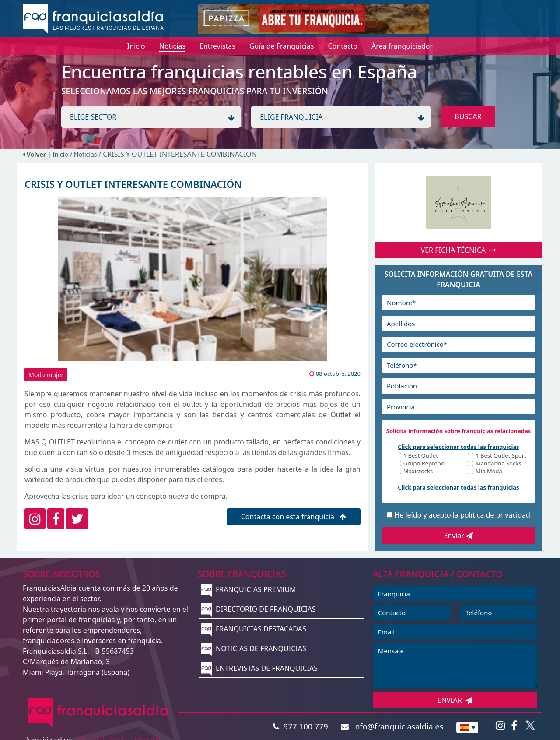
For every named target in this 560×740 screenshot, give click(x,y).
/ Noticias (84, 154)
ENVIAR (455, 700)
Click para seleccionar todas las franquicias (458, 447)
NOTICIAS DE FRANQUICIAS (254, 648)
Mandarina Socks (498, 464)
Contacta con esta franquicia (294, 517)
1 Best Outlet (421, 456)
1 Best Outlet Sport (501, 456)
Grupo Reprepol (425, 464)
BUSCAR (468, 116)
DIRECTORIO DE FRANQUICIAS (258, 609)
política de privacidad (495, 515)
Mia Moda (489, 472)
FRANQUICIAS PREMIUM (248, 589)
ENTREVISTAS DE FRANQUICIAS (259, 668)
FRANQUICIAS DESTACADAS (254, 629)
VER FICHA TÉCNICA (459, 250)
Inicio (60, 154)
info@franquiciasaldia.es (392, 726)
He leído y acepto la (462, 515)
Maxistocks (418, 472)
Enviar (459, 536)
